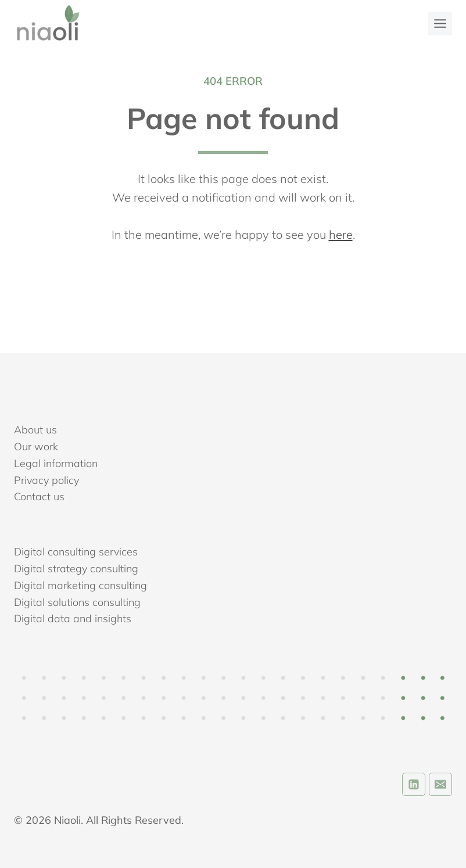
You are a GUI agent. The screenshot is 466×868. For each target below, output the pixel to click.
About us (35, 430)
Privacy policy (46, 480)
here (341, 234)
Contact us (39, 496)
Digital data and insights (73, 618)
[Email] (440, 784)
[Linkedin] (414, 784)
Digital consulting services (76, 552)
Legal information (56, 463)
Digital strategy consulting (76, 568)
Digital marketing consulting (80, 585)
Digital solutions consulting (77, 602)
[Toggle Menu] (440, 24)
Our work (36, 446)
